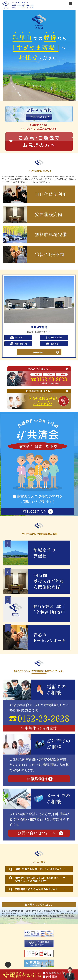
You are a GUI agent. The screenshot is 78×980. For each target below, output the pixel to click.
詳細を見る (47, 352)
